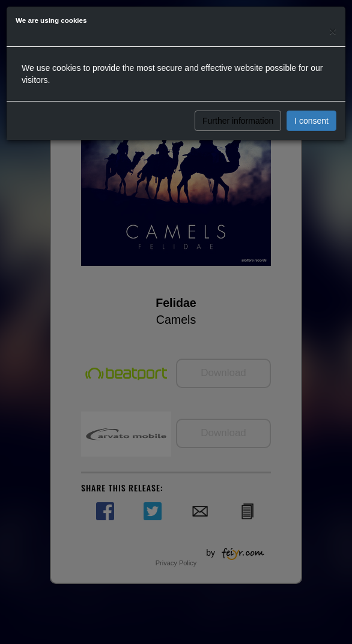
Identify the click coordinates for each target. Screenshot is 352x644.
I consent (311, 121)
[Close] (333, 31)
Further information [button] (238, 121)
